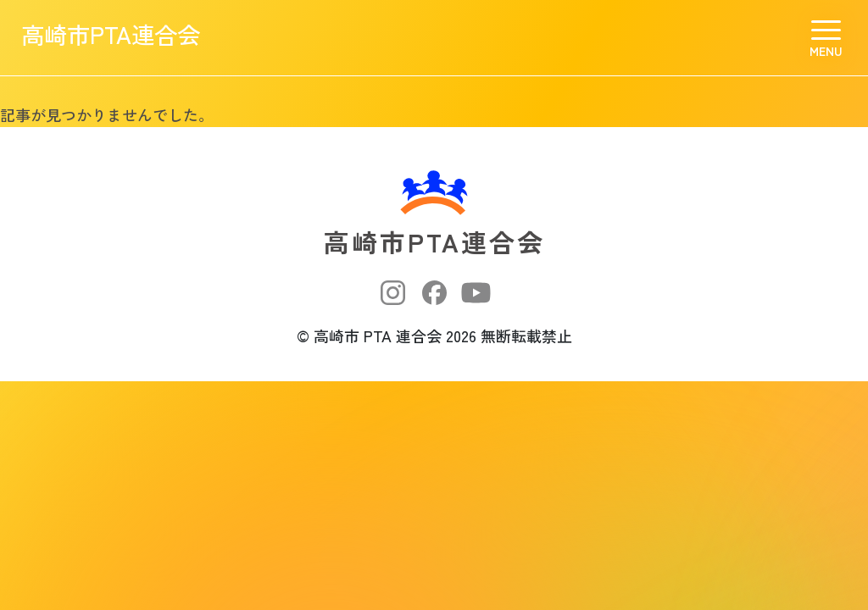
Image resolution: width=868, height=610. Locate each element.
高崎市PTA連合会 (131, 38)
